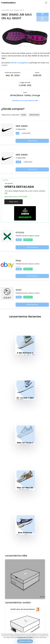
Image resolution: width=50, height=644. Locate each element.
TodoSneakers (8, 3)
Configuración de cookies (25, 638)
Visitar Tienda (32, 141)
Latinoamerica (34, 115)
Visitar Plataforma (32, 247)
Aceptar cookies (25, 641)
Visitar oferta (14, 202)
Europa (24, 115)
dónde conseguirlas (19, 63)
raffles (4, 65)
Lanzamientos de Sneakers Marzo (13, 10)
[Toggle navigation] (46, 3)
